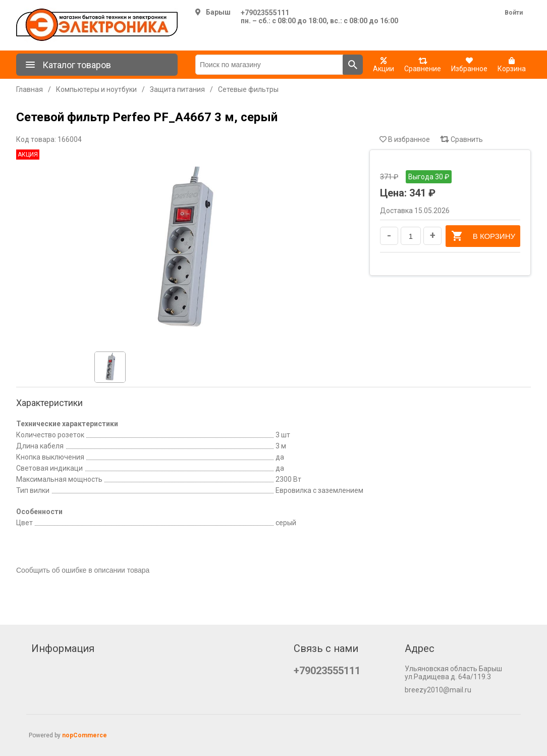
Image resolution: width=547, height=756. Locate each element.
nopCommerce (85, 735)
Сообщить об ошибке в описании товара (83, 570)
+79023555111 (265, 13)
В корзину (483, 236)
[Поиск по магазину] (269, 65)
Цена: (393, 193)
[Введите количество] (411, 236)
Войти (514, 13)
